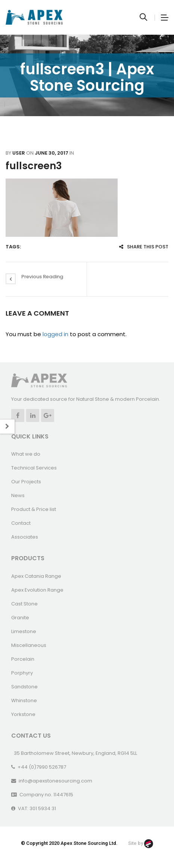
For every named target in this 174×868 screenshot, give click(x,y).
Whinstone (24, 700)
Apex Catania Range (36, 576)
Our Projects (26, 482)
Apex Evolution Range (37, 590)
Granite (20, 618)
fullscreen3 (34, 166)
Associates (25, 537)
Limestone (24, 631)
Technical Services (34, 468)
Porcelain (23, 659)
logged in (55, 334)
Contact (21, 523)
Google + (48, 416)
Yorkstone (23, 714)
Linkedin (33, 416)
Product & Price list (34, 509)
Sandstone (24, 687)
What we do (26, 454)
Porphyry (22, 673)
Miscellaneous (29, 645)
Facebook (18, 416)
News (18, 495)
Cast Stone (24, 604)
